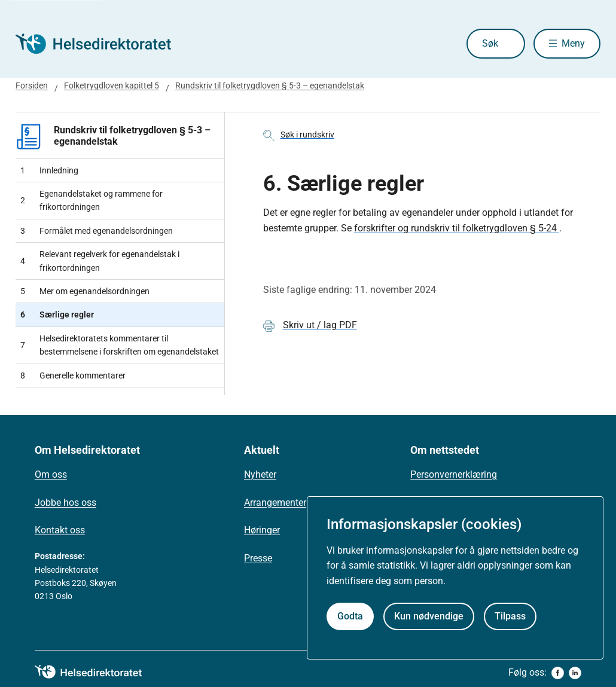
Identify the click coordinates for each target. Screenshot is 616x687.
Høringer (262, 530)
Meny (573, 43)
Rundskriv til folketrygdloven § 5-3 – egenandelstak (270, 86)
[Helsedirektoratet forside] (102, 44)
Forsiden (32, 86)
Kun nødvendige (429, 616)
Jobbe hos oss (65, 503)
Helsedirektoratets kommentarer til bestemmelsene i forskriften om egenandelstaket (120, 345)
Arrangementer (275, 503)
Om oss (51, 474)
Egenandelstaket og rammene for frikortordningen (92, 200)
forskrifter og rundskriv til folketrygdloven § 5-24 (457, 228)
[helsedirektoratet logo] (97, 672)
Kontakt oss (60, 530)
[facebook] (558, 673)
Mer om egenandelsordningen (85, 291)
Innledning (49, 170)
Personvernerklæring (454, 474)
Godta (350, 616)
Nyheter (260, 474)
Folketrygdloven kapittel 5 (112, 86)
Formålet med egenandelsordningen (97, 231)
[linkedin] (575, 673)
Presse (258, 558)
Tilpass (510, 616)
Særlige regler (57, 315)
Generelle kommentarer (73, 375)
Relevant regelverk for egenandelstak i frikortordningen (100, 261)
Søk (490, 43)
